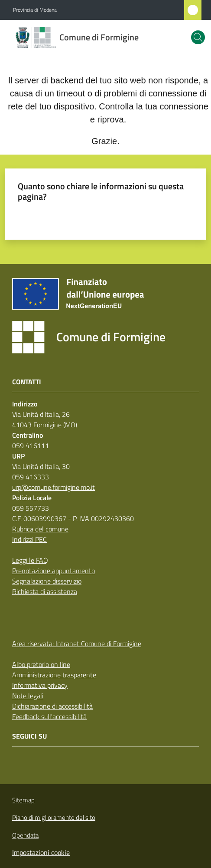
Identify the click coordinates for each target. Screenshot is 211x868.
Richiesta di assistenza (45, 591)
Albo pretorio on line (41, 664)
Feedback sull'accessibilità (49, 716)
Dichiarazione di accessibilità (52, 706)
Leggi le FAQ (30, 560)
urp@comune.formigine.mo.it (54, 487)
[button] (198, 37)
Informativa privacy (40, 685)
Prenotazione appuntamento (54, 571)
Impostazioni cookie (41, 852)
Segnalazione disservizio (47, 581)
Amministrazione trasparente (54, 675)
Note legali (28, 696)
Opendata (25, 835)
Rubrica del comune (40, 529)
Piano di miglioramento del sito (54, 817)
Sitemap (23, 800)
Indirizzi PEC (29, 539)
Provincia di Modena (35, 10)
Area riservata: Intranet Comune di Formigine (77, 644)
